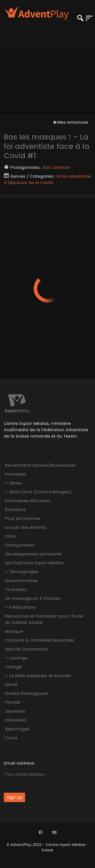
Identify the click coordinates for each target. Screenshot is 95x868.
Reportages (17, 729)
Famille (13, 702)
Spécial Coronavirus (26, 649)
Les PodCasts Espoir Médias (34, 563)
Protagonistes (20, 545)
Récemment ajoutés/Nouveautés (40, 465)
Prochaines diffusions (28, 501)
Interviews (16, 720)
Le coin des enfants (26, 527)
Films (11, 536)
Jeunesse (15, 711)
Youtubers (16, 590)
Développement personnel (33, 554)
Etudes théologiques (27, 693)
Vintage (13, 667)
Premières (16, 474)
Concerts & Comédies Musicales (40, 640)
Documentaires (21, 581)
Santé (11, 685)
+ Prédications (20, 607)
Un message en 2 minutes (33, 598)
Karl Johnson (57, 167)
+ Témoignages (22, 572)
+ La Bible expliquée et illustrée (38, 676)
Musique (14, 631)
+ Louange (16, 658)
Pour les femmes (23, 519)
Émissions (15, 510)
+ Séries (14, 483)
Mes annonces (70, 122)
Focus (11, 738)
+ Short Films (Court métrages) (38, 492)
